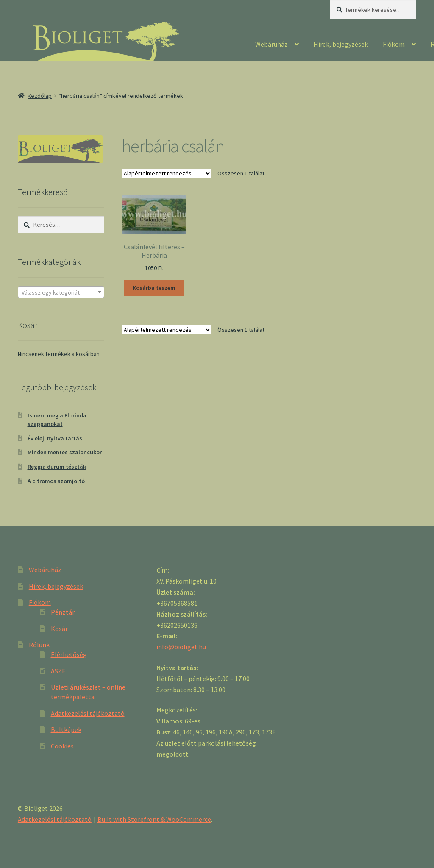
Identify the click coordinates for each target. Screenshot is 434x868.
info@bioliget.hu (181, 647)
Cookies (62, 746)
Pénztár (63, 612)
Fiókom (394, 44)
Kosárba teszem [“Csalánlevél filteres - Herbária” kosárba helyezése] (154, 288)
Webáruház (271, 44)
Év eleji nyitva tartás (55, 438)
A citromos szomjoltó (56, 481)
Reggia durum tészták (57, 467)
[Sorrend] (167, 173)
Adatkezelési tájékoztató (88, 713)
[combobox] (61, 292)
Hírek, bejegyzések (341, 44)
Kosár (59, 629)
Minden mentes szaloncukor (65, 452)
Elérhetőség (69, 654)
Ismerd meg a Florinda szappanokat (57, 420)
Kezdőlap (40, 96)
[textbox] (61, 292)
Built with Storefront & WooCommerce (154, 819)
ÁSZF (58, 671)
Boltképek (66, 729)
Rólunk (39, 645)
